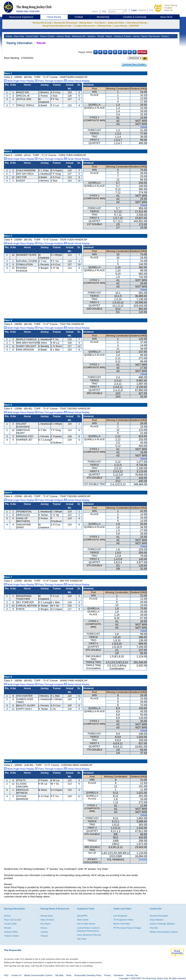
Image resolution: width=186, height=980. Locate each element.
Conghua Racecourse (85, 26)
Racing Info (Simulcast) (65, 23)
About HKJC (166, 17)
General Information (159, 916)
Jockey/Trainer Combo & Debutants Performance (88, 929)
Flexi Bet (154, 928)
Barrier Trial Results (150, 36)
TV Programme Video (123, 920)
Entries (9, 36)
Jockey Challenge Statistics (162, 924)
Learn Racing (121, 26)
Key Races (100, 23)
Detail (144, 127)
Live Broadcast (120, 916)
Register (142, 10)
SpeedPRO (82, 916)
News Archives (47, 920)
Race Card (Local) (13, 920)
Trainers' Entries (12, 936)
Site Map (59, 975)
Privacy (108, 975)
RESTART (134, 26)
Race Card (19, 36)
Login (134, 10)
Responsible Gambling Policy (88, 975)
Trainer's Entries (47, 36)
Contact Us (16, 975)
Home (95, 11)
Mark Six (169, 10)
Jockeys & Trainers (122, 36)
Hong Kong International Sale (57, 26)
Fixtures (165, 36)
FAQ (151, 10)
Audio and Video (116, 23)
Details (143, 859)
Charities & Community (135, 17)
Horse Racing (171, 5)
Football (168, 8)
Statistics (91, 36)
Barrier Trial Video (122, 924)
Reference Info (78, 36)
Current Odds (32, 36)
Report (109, 36)
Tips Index (82, 939)
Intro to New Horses (86, 924)
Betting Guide (105, 26)
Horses (136, 36)
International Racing (137, 23)
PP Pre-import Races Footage (127, 928)
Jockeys (44, 932)
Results (101, 36)
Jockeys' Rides (63, 36)
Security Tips (132, 975)
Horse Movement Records (89, 935)
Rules (69, 975)
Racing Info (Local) (42, 23)
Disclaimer (119, 975)
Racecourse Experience (21, 17)
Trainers (44, 936)
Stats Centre (83, 920)
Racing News (86, 23)
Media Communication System (164, 932)
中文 (104, 11)
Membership (103, 17)
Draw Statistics (157, 920)
